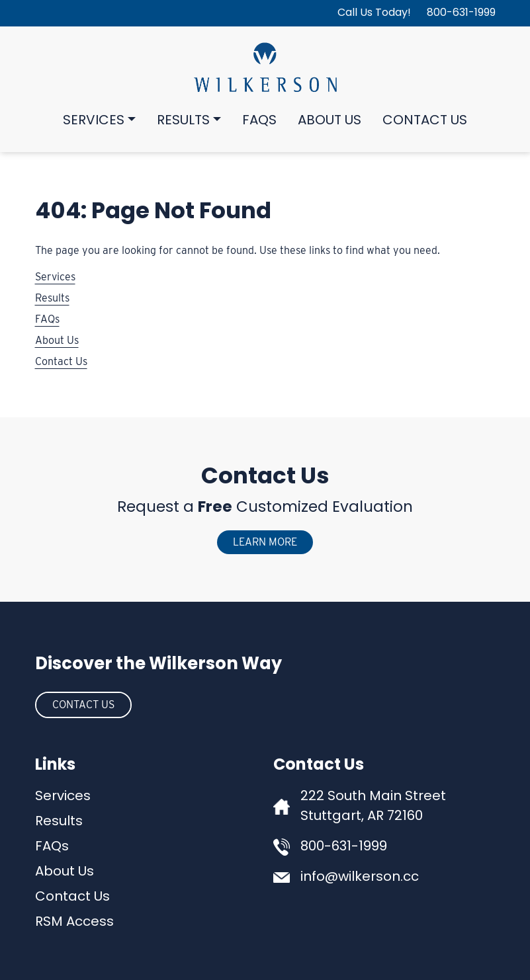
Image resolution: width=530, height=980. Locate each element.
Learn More (265, 542)
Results (183, 121)
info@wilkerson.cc (360, 878)
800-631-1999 (461, 13)
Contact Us (425, 121)
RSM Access (74, 922)
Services (94, 121)
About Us (330, 121)
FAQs (259, 121)
